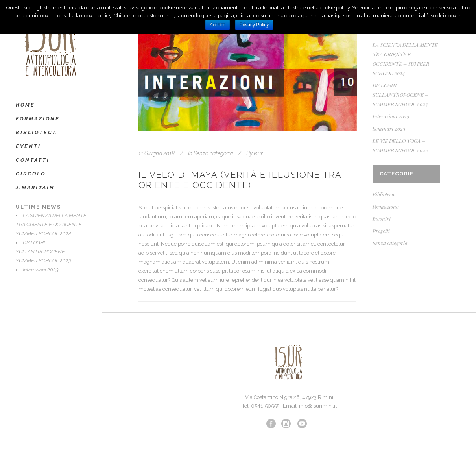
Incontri (382, 219)
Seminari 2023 (389, 128)
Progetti (381, 231)
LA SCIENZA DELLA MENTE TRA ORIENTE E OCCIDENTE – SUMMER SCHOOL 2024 (51, 224)
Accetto (218, 25)
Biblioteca (384, 194)
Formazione (386, 206)
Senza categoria (213, 153)
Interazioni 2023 (41, 270)
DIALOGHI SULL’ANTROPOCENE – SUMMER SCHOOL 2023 (43, 252)
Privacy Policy (254, 25)
